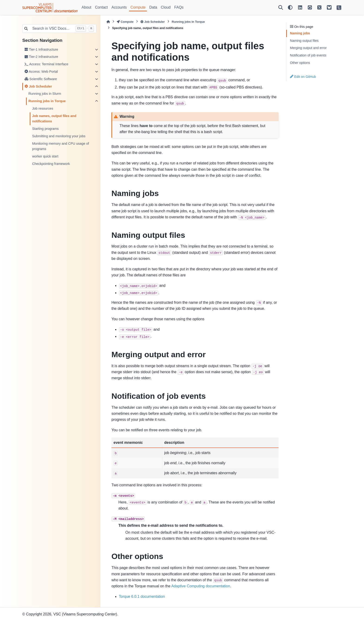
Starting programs (45, 129)
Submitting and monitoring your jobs (59, 136)
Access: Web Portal (41, 72)
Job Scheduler (38, 86)
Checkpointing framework (51, 164)
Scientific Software (41, 79)
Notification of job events (308, 55)
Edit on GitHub (303, 77)
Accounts (119, 7)
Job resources (42, 108)
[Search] (281, 7)
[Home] (108, 22)
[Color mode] (290, 7)
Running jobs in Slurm (45, 94)
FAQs (179, 7)
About (86, 7)
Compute (138, 7)
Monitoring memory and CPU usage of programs (60, 146)
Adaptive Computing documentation (201, 586)
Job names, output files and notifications (54, 119)
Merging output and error (308, 48)
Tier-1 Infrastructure (41, 49)
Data (153, 7)
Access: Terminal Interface (46, 64)
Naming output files (304, 41)
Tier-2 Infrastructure (41, 57)
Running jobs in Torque (47, 101)
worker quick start (45, 156)
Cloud (166, 7)
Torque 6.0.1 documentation (142, 596)
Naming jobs (300, 33)
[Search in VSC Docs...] (51, 29)
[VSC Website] (339, 7)
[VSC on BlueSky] (329, 7)
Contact (101, 7)
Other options (300, 63)
